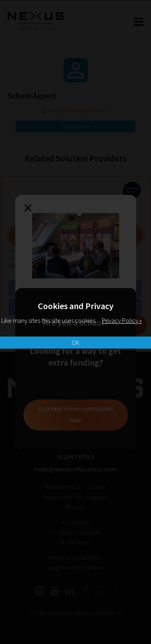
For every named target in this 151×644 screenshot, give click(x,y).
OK (76, 343)
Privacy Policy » (122, 320)
